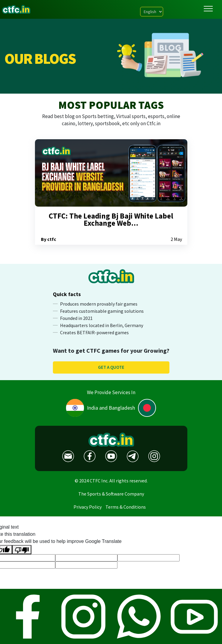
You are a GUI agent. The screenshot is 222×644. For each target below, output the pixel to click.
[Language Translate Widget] (152, 12)
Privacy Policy (88, 507)
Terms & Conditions (126, 507)
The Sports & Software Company (111, 494)
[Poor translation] (22, 550)
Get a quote (111, 367)
